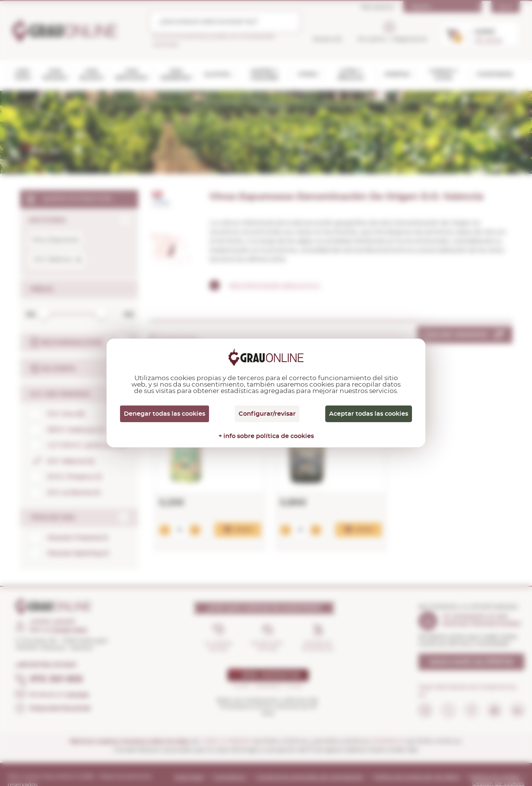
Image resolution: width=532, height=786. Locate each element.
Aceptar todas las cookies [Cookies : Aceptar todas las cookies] (369, 414)
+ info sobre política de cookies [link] (266, 436)
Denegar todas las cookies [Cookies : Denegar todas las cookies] (165, 414)
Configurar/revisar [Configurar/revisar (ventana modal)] (267, 414)
